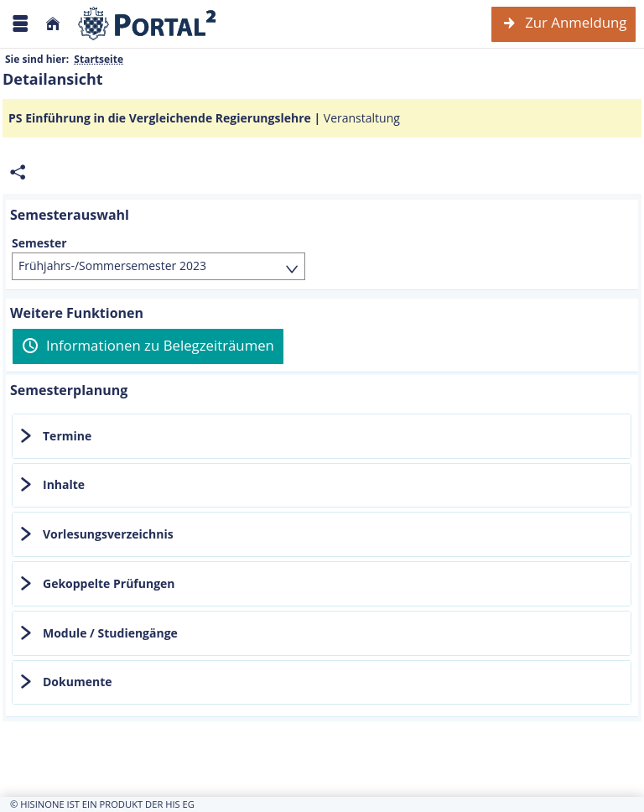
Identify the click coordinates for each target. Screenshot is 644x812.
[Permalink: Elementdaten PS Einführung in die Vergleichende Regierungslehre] (18, 172)
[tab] (322, 436)
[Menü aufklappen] (20, 24)
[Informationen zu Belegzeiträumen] (148, 346)
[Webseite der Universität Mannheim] (148, 24)
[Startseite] (53, 24)
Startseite (99, 59)
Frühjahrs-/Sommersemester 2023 (112, 265)
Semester (39, 243)
